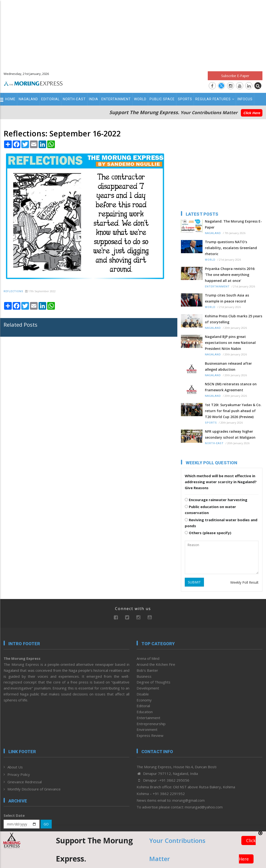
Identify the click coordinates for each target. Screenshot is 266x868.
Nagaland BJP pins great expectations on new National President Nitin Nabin (230, 343)
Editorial (50, 99)
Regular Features (215, 99)
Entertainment (116, 99)
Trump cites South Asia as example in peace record (227, 298)
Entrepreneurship (151, 724)
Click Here (252, 113)
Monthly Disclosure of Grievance (34, 789)
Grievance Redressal (25, 782)
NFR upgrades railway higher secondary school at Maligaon (230, 434)
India (94, 99)
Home (10, 99)
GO (46, 824)
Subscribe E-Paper (235, 76)
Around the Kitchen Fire (156, 664)
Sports (185, 99)
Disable (143, 694)
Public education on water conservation (210, 510)
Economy (144, 700)
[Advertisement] (133, 34)
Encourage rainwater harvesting (216, 500)
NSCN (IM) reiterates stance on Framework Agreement (231, 387)
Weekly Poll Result (244, 582)
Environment (147, 729)
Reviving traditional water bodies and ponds (221, 523)
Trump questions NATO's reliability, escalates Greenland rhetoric (231, 248)
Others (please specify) (208, 533)
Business (144, 676)
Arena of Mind (148, 658)
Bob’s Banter (147, 670)
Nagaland (28, 99)
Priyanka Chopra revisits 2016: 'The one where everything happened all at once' (230, 275)
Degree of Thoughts (153, 682)
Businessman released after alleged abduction (228, 366)
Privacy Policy (19, 774)
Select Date (14, 815)
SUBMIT (194, 582)
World (140, 99)
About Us (15, 767)
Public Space (162, 99)
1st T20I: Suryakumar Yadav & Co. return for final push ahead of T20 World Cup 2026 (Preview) (233, 411)
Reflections (13, 291)
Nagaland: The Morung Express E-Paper (233, 224)
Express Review (150, 735)
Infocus (245, 99)
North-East (74, 99)
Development (148, 688)
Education (145, 712)
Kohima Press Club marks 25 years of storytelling (234, 319)
